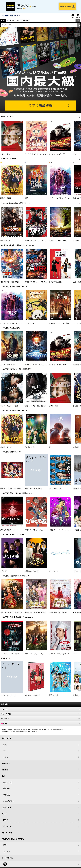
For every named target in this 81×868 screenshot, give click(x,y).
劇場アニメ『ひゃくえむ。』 (35, 530)
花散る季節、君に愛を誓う (58, 613)
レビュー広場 (6, 826)
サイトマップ (35, 732)
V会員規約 (10, 729)
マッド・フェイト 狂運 (9, 406)
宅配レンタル (8, 782)
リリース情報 (40, 714)
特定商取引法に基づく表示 (8, 732)
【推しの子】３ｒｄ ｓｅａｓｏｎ (61, 530)
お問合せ (5, 820)
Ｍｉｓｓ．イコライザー (58, 154)
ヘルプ (4, 814)
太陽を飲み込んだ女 (32, 571)
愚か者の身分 (29, 447)
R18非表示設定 (9, 801)
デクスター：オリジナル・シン (60, 654)
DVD (4, 20)
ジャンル (40, 709)
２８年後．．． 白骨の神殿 (59, 323)
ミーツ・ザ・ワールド (8, 695)
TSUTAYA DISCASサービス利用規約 (22, 729)
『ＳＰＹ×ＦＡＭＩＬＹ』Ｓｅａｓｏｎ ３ (40, 154)
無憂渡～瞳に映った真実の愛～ (36, 613)
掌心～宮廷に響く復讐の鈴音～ (11, 613)
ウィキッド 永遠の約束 (58, 241)
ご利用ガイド (6, 807)
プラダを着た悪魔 (55, 282)
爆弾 (26, 198)
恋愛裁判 (76, 447)
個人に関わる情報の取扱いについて (56, 729)
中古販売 (7, 795)
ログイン (78, 17)
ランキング (40, 719)
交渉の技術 (77, 571)
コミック (17, 20)
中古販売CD (26, 20)
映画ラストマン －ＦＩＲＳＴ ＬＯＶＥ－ (40, 241)
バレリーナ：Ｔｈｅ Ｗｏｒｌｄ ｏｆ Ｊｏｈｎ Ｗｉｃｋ (22, 323)
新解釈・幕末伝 (6, 198)
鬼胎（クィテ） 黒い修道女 (35, 406)
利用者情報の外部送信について (23, 732)
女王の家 (3, 571)
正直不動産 (77, 282)
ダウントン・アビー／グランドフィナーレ (40, 654)
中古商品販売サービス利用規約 (39, 729)
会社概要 (4, 729)
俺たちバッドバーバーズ (33, 489)
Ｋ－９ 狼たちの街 (7, 365)
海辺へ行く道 (54, 695)
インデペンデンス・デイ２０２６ (36, 365)
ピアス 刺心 (5, 154)
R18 (78, 20)
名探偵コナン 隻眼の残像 (10, 282)
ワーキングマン (6, 241)
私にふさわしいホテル (32, 695)
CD (10, 20)
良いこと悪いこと (55, 489)
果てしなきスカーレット (9, 530)
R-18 (40, 723)
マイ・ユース (54, 571)
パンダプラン (29, 323)
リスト (73, 17)
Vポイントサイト (8, 833)
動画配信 (5, 770)
